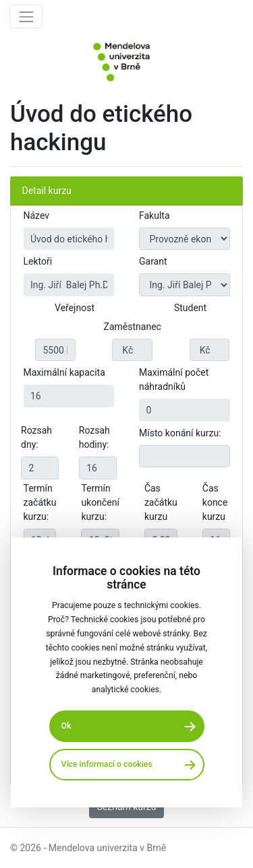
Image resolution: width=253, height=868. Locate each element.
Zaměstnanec (133, 327)
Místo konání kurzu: (180, 433)
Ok (66, 726)
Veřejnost (75, 308)
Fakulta (154, 215)
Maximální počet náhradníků (174, 379)
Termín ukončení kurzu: (100, 502)
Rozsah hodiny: (94, 437)
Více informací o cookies (107, 764)
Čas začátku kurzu (161, 502)
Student (190, 308)
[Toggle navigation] (26, 16)
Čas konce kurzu (215, 502)
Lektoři (38, 261)
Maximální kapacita (64, 372)
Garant (153, 261)
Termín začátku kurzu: (40, 502)
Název (37, 215)
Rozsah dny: (36, 437)
